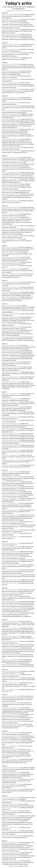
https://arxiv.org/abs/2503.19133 (11, 741)
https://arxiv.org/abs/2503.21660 (11, 811)
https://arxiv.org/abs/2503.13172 (11, 533)
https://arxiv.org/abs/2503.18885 (11, 718)
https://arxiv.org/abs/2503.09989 (11, 345)
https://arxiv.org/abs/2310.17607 (11, 460)
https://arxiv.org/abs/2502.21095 (11, 20)
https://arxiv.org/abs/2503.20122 (11, 784)
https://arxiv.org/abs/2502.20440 (11, 29)
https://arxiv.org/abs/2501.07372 (11, 853)
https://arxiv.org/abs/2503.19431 (11, 746)
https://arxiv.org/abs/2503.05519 (11, 226)
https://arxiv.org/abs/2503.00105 (11, 53)
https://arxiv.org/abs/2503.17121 (11, 683)
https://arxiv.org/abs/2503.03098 (11, 103)
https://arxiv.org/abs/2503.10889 (11, 437)
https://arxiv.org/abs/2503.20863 (11, 831)
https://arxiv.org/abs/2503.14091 (11, 570)
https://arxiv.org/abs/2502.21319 (11, 38)
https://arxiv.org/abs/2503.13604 (11, 543)
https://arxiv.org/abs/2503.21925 (11, 843)
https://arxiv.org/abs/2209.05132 (11, 236)
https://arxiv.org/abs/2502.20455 (11, 71)
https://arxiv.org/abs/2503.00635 (11, 44)
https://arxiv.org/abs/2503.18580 (11, 703)
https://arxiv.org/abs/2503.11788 (11, 510)
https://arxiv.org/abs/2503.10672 (11, 394)
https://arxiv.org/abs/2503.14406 (11, 552)
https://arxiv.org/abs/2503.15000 (11, 605)
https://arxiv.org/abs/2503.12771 (11, 530)
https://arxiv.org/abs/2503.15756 (11, 641)
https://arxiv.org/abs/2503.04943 (11, 214)
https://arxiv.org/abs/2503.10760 (11, 417)
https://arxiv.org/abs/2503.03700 (11, 129)
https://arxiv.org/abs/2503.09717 (11, 372)
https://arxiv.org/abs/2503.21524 (11, 808)
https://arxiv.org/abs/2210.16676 (11, 465)
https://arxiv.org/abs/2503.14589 (11, 596)
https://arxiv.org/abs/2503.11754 (11, 503)
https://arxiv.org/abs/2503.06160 (11, 262)
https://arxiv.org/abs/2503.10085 (11, 350)
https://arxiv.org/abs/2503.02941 (11, 147)
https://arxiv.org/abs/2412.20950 (11, 239)
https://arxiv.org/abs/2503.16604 (11, 671)
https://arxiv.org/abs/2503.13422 (11, 472)
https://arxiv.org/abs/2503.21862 (11, 856)
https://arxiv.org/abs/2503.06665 (11, 266)
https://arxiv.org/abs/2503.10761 (11, 434)
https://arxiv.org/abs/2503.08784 (11, 330)
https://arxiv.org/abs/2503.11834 (11, 477)
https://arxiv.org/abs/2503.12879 (11, 492)
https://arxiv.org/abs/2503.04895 (11, 229)
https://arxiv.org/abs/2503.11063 (11, 440)
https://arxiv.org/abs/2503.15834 (11, 660)
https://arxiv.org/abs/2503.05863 (11, 269)
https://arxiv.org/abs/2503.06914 (11, 257)
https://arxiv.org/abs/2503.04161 (11, 179)
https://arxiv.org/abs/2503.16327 (11, 645)
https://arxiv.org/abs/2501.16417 (11, 89)
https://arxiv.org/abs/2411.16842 (11, 724)
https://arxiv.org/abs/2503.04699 (11, 167)
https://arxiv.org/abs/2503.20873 (11, 801)
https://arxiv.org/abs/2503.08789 (11, 324)
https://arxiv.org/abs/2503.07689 (11, 292)
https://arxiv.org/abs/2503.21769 (11, 821)
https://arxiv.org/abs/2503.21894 (11, 849)
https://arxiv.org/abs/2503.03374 (11, 151)
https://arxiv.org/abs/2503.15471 (11, 608)
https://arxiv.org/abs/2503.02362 (11, 86)
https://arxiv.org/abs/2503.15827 (11, 665)
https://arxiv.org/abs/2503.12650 (11, 525)
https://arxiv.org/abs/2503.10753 (11, 450)
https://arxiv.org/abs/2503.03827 (11, 161)
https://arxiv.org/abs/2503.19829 (11, 759)
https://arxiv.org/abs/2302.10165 (11, 827)
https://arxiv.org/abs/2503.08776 (11, 317)
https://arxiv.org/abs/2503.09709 (11, 362)
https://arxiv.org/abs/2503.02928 (11, 98)
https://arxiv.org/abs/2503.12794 (11, 522)
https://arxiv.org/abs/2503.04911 (11, 217)
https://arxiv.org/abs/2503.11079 (11, 429)
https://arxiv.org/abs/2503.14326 (11, 580)
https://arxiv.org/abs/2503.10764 (11, 455)
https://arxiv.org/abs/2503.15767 (11, 636)
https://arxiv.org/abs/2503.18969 (11, 733)
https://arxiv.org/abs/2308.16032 (11, 861)
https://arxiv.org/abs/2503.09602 (11, 305)
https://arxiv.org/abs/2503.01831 (11, 58)
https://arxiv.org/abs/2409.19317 (11, 194)
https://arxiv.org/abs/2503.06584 (11, 252)
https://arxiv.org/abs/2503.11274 (11, 424)
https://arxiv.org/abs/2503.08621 (11, 314)
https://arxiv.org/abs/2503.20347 (11, 779)
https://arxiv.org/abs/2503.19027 (11, 736)
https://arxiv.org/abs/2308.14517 (11, 79)
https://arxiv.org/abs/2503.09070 (11, 327)
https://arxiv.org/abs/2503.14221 (11, 575)
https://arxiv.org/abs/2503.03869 (11, 157)
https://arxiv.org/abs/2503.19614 (11, 754)
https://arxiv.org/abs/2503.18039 (11, 721)
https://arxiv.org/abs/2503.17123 (11, 675)
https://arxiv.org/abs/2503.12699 (11, 515)
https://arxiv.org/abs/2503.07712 (11, 287)
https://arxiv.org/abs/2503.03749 (11, 139)
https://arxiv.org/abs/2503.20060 (11, 773)
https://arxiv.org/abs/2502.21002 (11, 15)
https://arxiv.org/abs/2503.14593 (11, 613)
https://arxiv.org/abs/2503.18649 (11, 714)
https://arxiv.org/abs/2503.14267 (11, 547)
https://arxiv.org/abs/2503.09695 (11, 382)
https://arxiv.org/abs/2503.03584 (11, 106)
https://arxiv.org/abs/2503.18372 (11, 708)
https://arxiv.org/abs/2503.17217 (11, 678)
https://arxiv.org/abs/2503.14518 (11, 593)
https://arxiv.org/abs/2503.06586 (11, 274)
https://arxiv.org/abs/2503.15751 (11, 655)
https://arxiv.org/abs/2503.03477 (11, 111)
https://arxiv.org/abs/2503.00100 (11, 49)
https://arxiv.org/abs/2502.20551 (11, 23)
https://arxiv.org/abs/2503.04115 (11, 176)
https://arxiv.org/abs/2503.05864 (11, 247)
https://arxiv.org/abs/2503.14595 (11, 590)
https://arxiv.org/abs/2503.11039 (11, 399)
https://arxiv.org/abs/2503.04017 (11, 172)
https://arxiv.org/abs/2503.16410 (11, 628)
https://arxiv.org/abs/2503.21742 (11, 836)
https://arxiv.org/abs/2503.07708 (11, 282)
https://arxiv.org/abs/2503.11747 (11, 537)
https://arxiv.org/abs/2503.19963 (11, 768)
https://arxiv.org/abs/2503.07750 (11, 297)
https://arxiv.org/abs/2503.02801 (11, 76)
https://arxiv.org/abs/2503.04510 (11, 187)
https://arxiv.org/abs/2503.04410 (11, 184)
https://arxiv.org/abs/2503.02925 (11, 114)
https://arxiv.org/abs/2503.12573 (11, 482)
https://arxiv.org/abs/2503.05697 (11, 207)
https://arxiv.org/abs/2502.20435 (11, 34)
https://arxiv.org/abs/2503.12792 (11, 498)
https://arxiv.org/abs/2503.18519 (11, 696)
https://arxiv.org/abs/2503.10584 (11, 357)
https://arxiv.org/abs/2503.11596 (11, 445)
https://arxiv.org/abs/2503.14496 (11, 583)
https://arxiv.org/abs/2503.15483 (11, 601)
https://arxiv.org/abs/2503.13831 (11, 565)
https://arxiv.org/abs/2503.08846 (11, 310)
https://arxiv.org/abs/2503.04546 (11, 201)
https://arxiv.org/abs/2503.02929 (11, 119)
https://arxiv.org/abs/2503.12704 (11, 487)
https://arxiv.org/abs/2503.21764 (11, 816)
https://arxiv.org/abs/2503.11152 (11, 402)
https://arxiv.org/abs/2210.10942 (11, 83)
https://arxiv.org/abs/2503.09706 (11, 367)
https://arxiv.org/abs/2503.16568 (11, 690)
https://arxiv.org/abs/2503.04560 (11, 191)
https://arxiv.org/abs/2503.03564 (11, 123)
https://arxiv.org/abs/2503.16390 (11, 621)
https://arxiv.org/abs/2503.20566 (11, 789)
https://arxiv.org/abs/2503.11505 (11, 420)
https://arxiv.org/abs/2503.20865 (11, 804)
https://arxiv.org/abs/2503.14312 (11, 557)
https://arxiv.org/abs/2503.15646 (11, 648)
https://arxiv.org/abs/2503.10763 (11, 412)
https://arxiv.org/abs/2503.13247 (11, 495)
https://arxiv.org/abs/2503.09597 (11, 337)
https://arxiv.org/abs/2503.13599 (11, 560)
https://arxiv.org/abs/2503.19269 (11, 749)
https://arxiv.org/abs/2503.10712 (11, 407)
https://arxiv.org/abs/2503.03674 (11, 134)
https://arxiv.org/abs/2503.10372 (11, 377)
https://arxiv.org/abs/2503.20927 (11, 798)
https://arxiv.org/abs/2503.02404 (11, 64)
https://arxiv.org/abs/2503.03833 (11, 164)
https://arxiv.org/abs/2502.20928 (11, 26)
